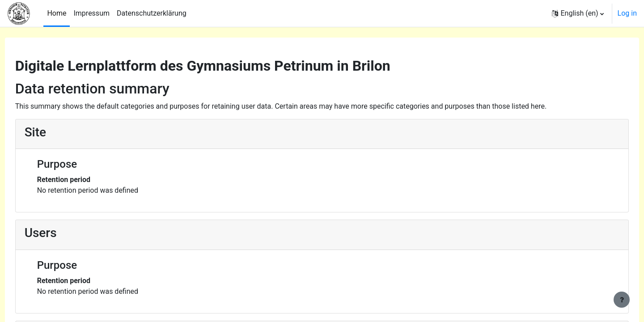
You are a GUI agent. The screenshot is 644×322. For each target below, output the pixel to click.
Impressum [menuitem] (91, 13)
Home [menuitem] (57, 13)
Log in (627, 13)
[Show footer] (622, 300)
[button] (578, 13)
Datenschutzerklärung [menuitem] (152, 13)
